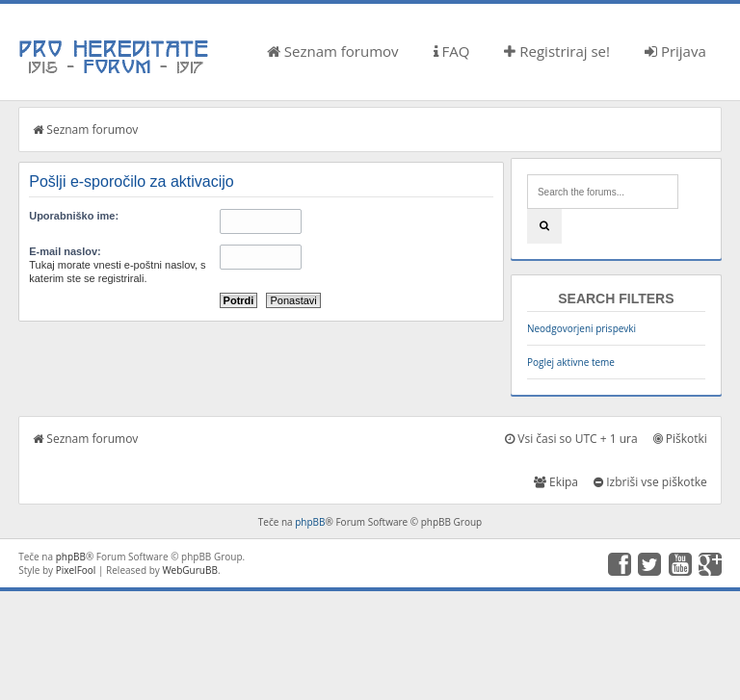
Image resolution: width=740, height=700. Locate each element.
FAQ (452, 51)
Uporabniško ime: (74, 216)
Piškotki (680, 439)
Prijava (675, 51)
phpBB (310, 522)
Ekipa (556, 482)
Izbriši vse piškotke (650, 482)
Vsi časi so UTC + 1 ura (571, 439)
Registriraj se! (557, 51)
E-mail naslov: (65, 251)
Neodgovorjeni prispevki (581, 328)
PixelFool (76, 570)
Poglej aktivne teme (571, 362)
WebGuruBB (190, 570)
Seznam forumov (333, 51)
